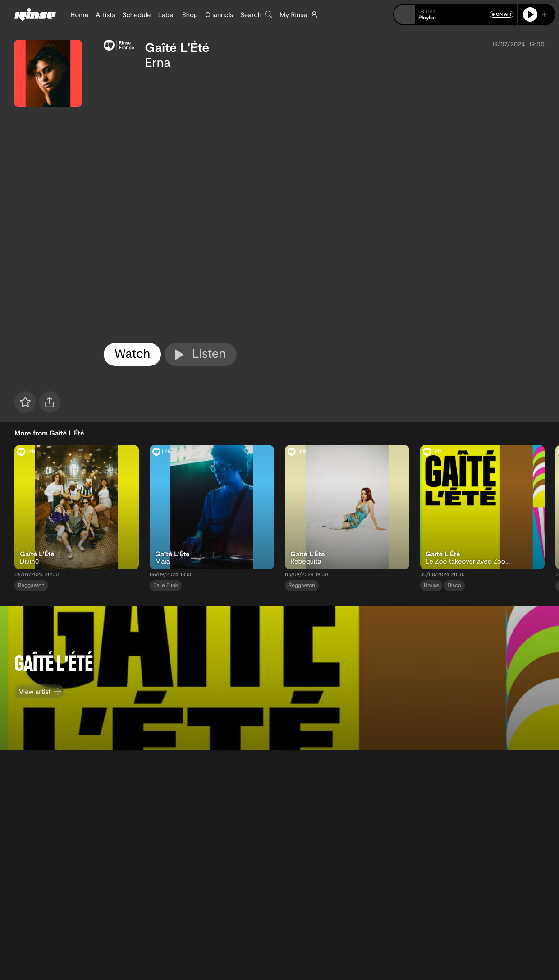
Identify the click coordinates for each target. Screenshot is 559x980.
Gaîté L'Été (177, 47)
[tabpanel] (324, 204)
